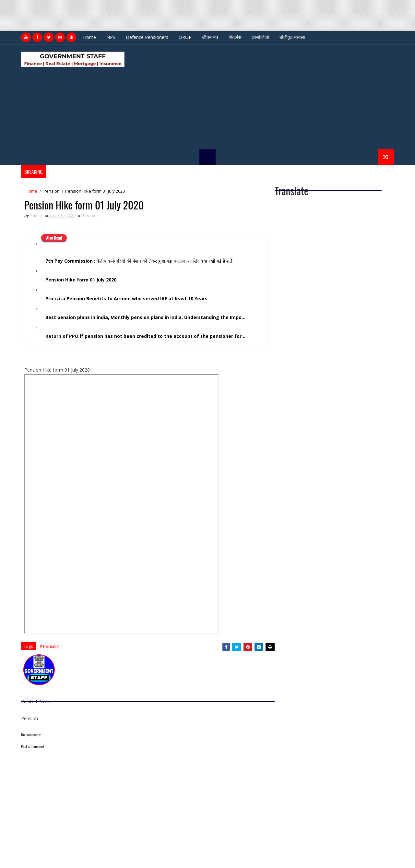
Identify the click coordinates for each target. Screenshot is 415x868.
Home (89, 37)
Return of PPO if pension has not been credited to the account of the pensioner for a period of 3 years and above (151, 336)
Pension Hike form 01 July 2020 (81, 280)
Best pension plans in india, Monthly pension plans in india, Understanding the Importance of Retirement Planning (151, 317)
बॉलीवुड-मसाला (292, 37)
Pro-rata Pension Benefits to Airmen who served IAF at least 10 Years (126, 298)
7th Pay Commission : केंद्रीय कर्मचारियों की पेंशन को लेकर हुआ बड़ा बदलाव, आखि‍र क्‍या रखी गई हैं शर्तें (139, 261)
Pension (52, 191)
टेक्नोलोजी (260, 37)
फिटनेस (235, 37)
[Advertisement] (118, 15)
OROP (185, 37)
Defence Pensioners (147, 37)
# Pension (49, 646)
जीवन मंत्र (210, 37)
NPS (111, 37)
